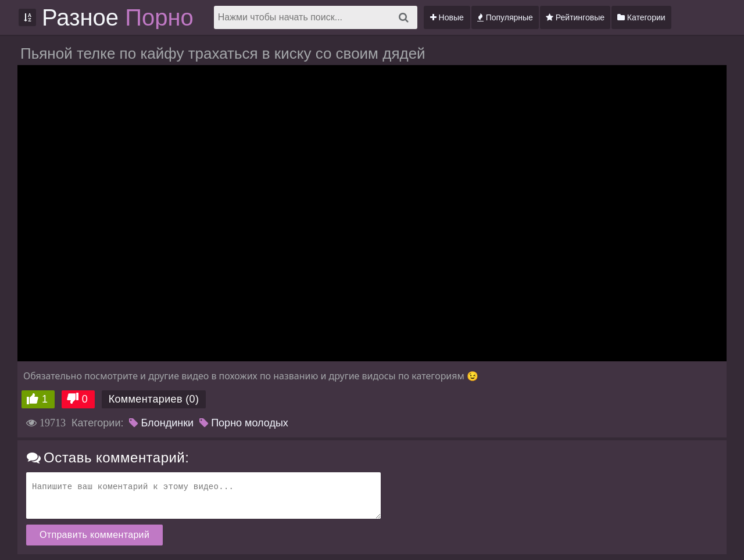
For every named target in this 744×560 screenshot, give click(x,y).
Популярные (505, 17)
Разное (118, 17)
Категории (641, 17)
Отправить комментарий (94, 535)
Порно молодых (244, 423)
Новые (447, 17)
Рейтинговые (575, 17)
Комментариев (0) (154, 399)
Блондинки (161, 423)
